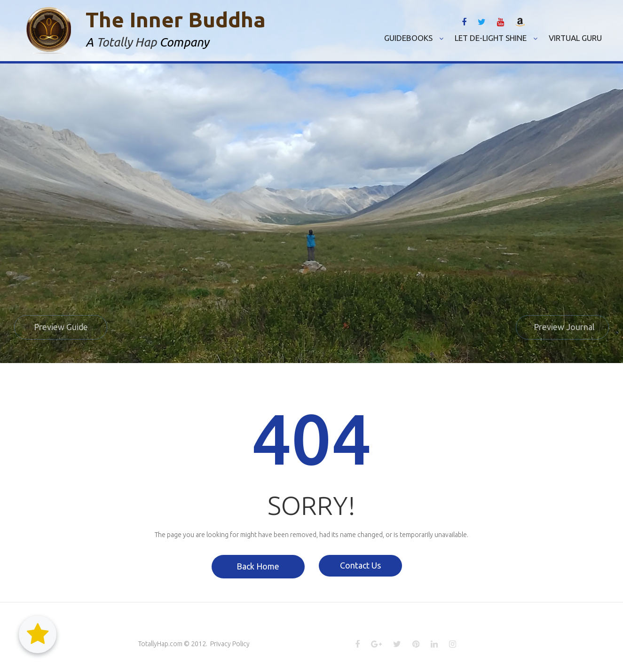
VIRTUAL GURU (575, 38)
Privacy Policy (230, 644)
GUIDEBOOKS (414, 38)
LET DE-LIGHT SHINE (496, 38)
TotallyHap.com (160, 644)
